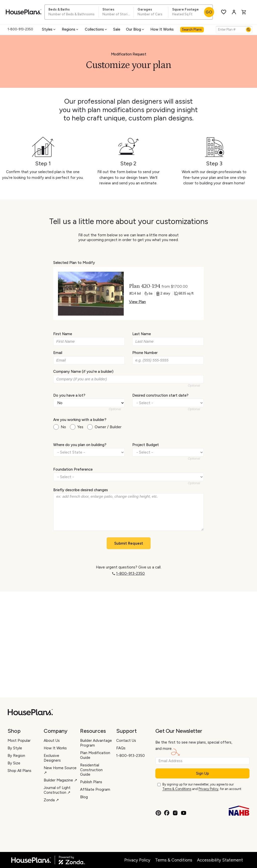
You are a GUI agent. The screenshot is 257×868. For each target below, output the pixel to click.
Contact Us (126, 741)
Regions (70, 29)
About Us (52, 741)
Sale (117, 29)
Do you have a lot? (69, 395)
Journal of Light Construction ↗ (57, 790)
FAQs (121, 748)
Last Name (142, 334)
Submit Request (129, 543)
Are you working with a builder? (80, 420)
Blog (84, 797)
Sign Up (203, 773)
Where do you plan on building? (80, 445)
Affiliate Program (95, 789)
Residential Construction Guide (91, 770)
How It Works (162, 29)
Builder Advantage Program (96, 743)
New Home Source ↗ (60, 770)
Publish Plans (91, 782)
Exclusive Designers (52, 758)
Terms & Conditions (177, 789)
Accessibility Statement (220, 860)
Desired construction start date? (160, 395)
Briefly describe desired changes (81, 490)
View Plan (137, 302)
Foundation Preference (73, 469)
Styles (49, 29)
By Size (14, 763)
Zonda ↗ (51, 800)
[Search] (248, 30)
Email (58, 353)
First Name (63, 334)
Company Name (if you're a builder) (83, 372)
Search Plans (192, 29)
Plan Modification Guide (95, 755)
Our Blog (135, 29)
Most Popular (19, 741)
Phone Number (145, 353)
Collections (96, 29)
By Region (16, 756)
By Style (15, 748)
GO (209, 12)
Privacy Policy (208, 789)
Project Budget (146, 445)
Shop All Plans (19, 771)
